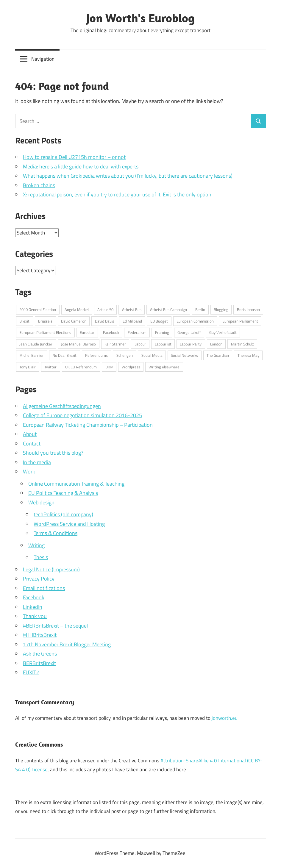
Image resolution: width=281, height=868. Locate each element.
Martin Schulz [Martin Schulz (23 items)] (242, 344)
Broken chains (39, 185)
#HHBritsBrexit (40, 635)
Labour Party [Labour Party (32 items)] (191, 344)
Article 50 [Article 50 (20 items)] (105, 309)
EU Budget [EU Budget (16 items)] (159, 321)
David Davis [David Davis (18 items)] (104, 321)
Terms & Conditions (56, 533)
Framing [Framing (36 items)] (162, 332)
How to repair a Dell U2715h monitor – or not (74, 157)
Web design (41, 502)
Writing (36, 545)
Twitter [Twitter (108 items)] (50, 367)
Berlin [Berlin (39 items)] (200, 309)
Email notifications (44, 588)
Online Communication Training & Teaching (76, 484)
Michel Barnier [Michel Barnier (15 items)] (32, 355)
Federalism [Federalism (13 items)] (137, 332)
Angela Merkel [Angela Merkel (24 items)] (77, 309)
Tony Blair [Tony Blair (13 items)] (28, 367)
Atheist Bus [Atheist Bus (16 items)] (132, 309)
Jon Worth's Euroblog (140, 18)
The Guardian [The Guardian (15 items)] (218, 355)
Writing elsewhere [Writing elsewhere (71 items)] (164, 367)
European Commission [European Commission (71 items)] (195, 321)
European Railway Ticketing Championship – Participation (88, 425)
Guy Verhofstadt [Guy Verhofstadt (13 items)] (223, 332)
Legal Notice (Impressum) (51, 569)
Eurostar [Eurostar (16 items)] (87, 332)
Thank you (35, 616)
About (30, 434)
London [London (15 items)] (216, 344)
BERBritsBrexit (39, 663)
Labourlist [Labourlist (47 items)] (163, 344)
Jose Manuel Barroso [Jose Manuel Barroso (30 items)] (78, 344)
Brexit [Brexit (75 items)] (24, 321)
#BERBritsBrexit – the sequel (55, 626)
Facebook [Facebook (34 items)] (111, 332)
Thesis (41, 557)
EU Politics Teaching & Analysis (63, 493)
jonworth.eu (225, 718)
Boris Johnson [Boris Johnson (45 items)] (248, 309)
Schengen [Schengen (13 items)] (125, 355)
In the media (37, 462)
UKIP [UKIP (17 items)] (109, 367)
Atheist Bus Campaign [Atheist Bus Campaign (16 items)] (168, 309)
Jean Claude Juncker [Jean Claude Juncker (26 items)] (36, 344)
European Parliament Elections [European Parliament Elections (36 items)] (45, 332)
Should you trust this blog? (53, 453)
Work (29, 471)
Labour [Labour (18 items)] (140, 344)
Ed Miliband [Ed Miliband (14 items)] (132, 321)
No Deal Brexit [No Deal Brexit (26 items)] (64, 355)
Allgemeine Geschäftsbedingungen (62, 406)
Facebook (34, 597)
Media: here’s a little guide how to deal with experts (81, 166)
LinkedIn (33, 607)
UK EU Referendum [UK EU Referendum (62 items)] (81, 367)
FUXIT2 (31, 672)
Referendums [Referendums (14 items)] (96, 355)
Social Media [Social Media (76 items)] (152, 355)
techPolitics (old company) (63, 514)
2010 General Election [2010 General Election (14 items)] (38, 309)
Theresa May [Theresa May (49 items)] (248, 355)
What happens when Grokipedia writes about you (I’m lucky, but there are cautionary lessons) (128, 176)
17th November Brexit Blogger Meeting (67, 644)
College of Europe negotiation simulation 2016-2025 (82, 415)
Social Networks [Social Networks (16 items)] (184, 355)
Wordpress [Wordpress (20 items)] (131, 367)
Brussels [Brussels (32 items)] (45, 321)
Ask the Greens (40, 654)
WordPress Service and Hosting (69, 524)
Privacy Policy (39, 579)
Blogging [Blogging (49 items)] (221, 309)
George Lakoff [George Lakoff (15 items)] (189, 332)
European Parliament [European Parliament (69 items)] (240, 321)
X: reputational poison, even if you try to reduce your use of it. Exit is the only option (117, 194)
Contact (32, 444)
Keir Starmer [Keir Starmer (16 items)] (115, 344)
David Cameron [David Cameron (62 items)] (74, 321)
